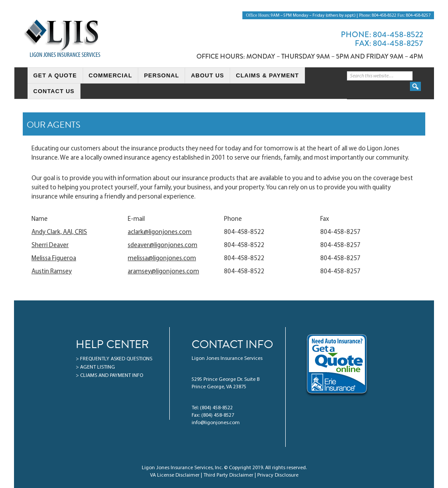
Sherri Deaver (50, 246)
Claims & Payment (267, 75)
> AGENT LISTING (95, 367)
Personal (161, 75)
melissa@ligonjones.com (162, 259)
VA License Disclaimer (175, 475)
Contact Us (54, 91)
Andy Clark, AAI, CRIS (59, 232)
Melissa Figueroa (54, 259)
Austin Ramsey (52, 272)
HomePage (21, 76)
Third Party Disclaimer (228, 475)
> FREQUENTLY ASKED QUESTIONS (114, 359)
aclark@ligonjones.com (160, 232)
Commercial (111, 75)
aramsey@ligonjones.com (163, 272)
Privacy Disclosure (278, 475)
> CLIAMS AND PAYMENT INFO (109, 376)
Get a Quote (55, 75)
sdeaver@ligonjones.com (163, 246)
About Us (207, 75)
